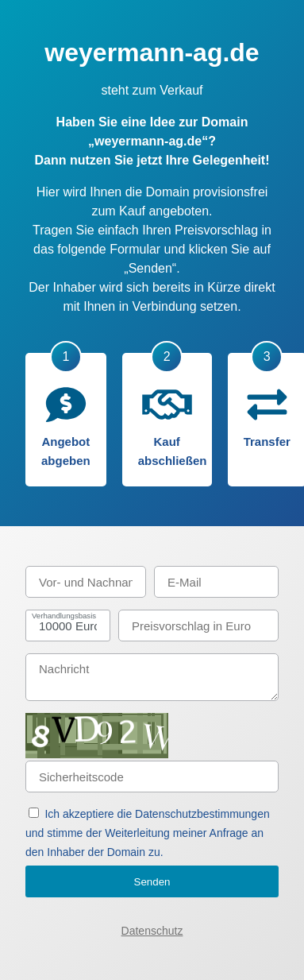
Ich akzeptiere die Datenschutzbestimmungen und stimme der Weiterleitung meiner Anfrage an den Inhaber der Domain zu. (148, 833)
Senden (152, 882)
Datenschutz (152, 931)
